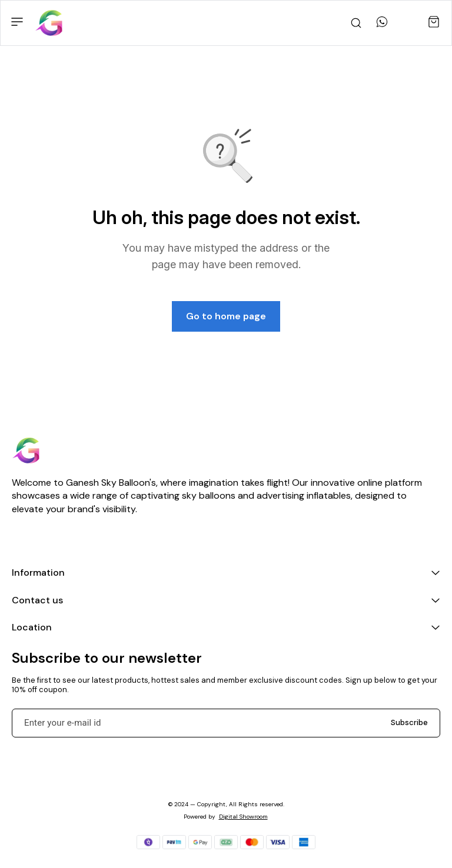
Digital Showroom (243, 817)
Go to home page (226, 316)
